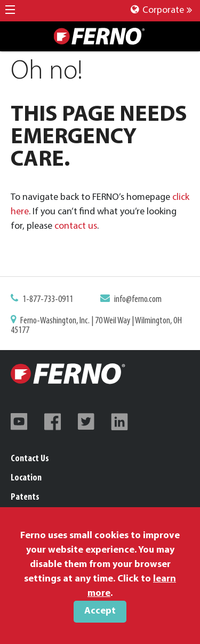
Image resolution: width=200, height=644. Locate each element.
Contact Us (30, 459)
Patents (25, 497)
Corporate (161, 10)
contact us (76, 226)
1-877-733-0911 (48, 300)
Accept (100, 611)
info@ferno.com (138, 300)
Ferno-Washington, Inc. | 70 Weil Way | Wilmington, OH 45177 (96, 326)
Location (26, 478)
